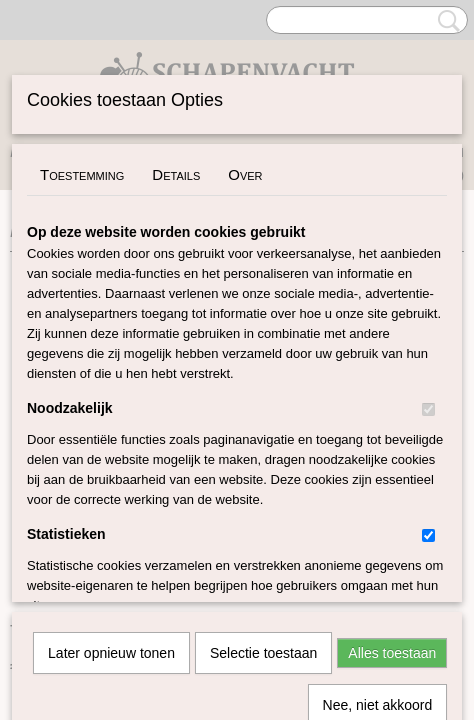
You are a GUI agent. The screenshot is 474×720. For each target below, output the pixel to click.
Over (245, 174)
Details (176, 174)
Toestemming (82, 174)
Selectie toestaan (263, 440)
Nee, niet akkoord (378, 492)
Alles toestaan (392, 440)
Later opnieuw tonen (111, 440)
